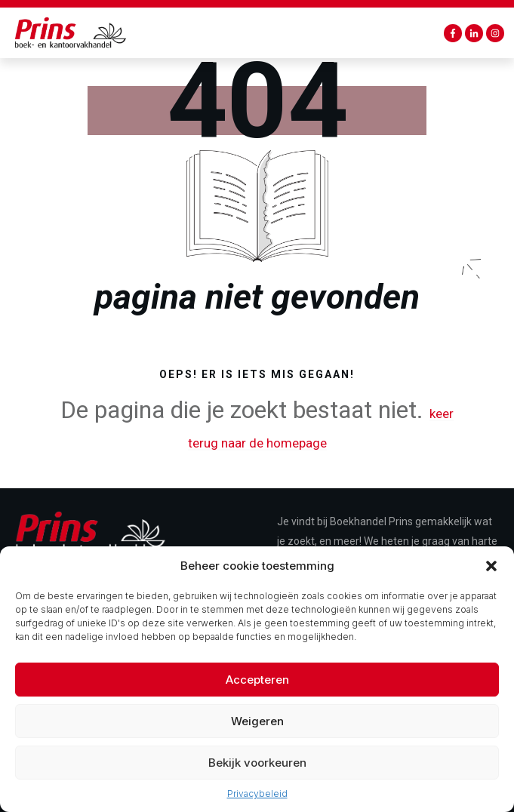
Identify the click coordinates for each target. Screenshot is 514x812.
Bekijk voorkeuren (257, 774)
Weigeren (257, 732)
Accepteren (257, 691)
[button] (491, 577)
